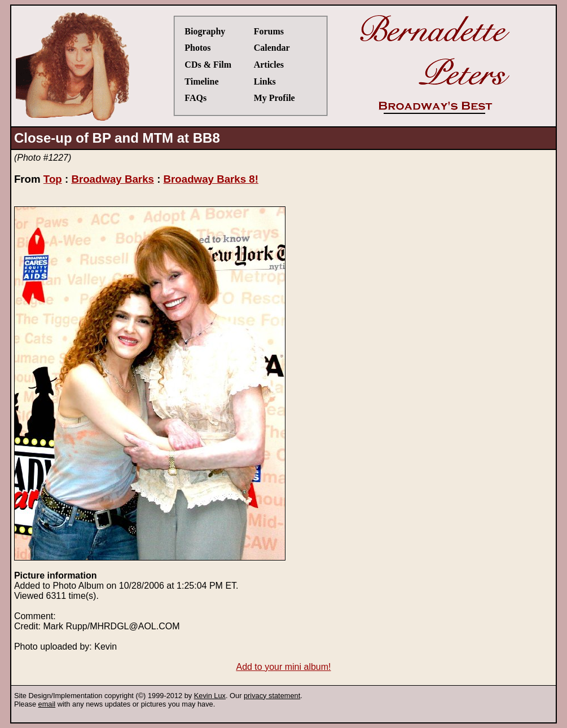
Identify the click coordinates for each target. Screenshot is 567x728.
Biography (205, 31)
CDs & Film (208, 65)
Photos (197, 48)
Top (53, 179)
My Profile (274, 98)
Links (265, 81)
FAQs (195, 98)
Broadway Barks (113, 179)
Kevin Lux (210, 696)
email (47, 704)
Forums (269, 31)
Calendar (272, 48)
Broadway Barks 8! (211, 179)
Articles (269, 65)
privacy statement (272, 696)
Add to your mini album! (283, 667)
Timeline (201, 81)
